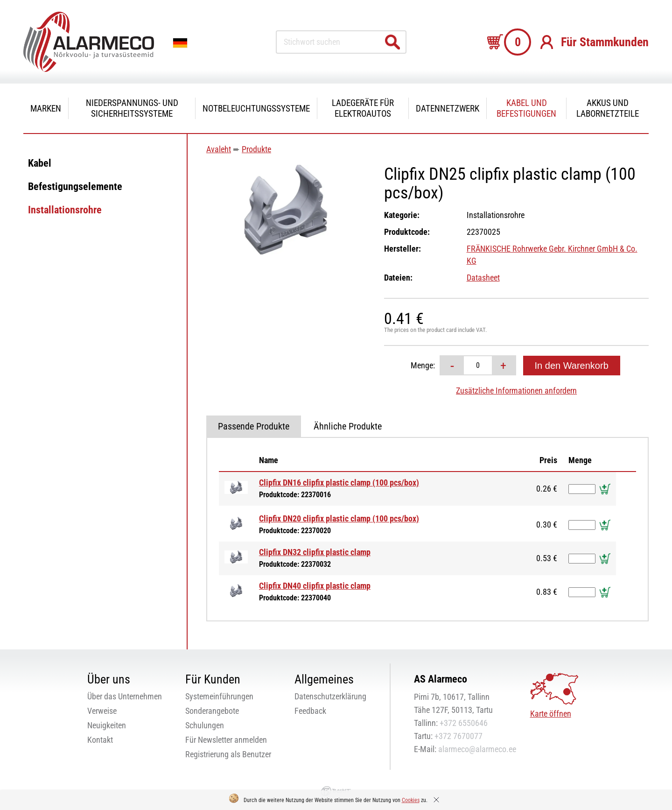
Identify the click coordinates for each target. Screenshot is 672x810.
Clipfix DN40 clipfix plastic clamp (315, 586)
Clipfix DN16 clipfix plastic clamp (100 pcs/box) (339, 482)
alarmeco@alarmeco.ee (477, 749)
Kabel (40, 163)
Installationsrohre (65, 210)
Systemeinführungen (219, 696)
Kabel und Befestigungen (526, 108)
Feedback (310, 711)
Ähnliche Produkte (348, 426)
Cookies (411, 800)
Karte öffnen (551, 714)
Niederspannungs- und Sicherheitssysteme (132, 108)
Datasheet (483, 278)
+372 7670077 (458, 736)
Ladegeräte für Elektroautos (363, 108)
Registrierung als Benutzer (228, 754)
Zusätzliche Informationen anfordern (516, 391)
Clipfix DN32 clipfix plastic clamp (315, 552)
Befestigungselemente (75, 187)
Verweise (102, 711)
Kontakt (100, 740)
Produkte (256, 149)
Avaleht (219, 149)
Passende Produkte (254, 426)
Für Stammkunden (605, 42)
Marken (46, 109)
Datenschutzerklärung (330, 696)
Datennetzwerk (448, 109)
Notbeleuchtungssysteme (256, 109)
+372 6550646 (464, 723)
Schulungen (205, 725)
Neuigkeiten (107, 725)
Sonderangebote (212, 711)
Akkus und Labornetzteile (608, 108)
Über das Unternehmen (125, 696)
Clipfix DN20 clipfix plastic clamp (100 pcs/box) (339, 518)
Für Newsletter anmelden (226, 740)
